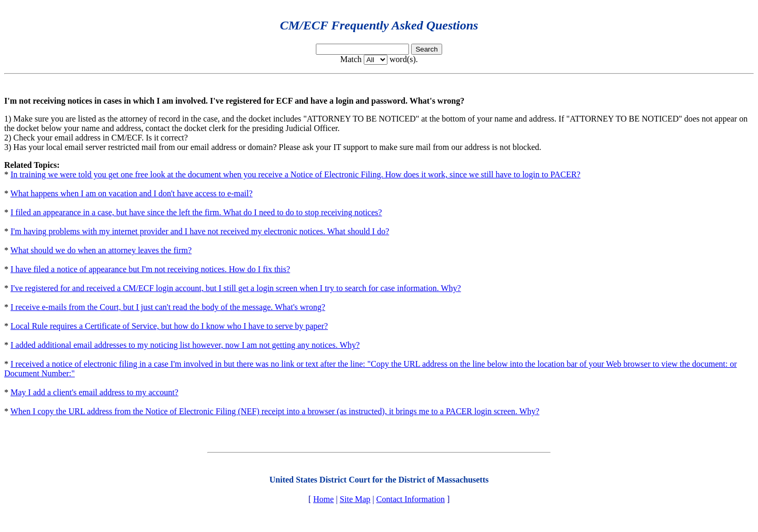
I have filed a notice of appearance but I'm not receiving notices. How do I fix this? (150, 269)
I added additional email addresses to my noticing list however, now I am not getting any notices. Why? (185, 345)
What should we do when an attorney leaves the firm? (101, 250)
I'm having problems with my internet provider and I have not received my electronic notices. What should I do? (200, 231)
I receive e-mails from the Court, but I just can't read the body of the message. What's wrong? (168, 307)
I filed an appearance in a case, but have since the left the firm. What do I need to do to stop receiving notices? (196, 212)
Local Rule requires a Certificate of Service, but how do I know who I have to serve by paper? (169, 326)
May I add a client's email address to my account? (94, 392)
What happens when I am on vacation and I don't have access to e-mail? (132, 193)
